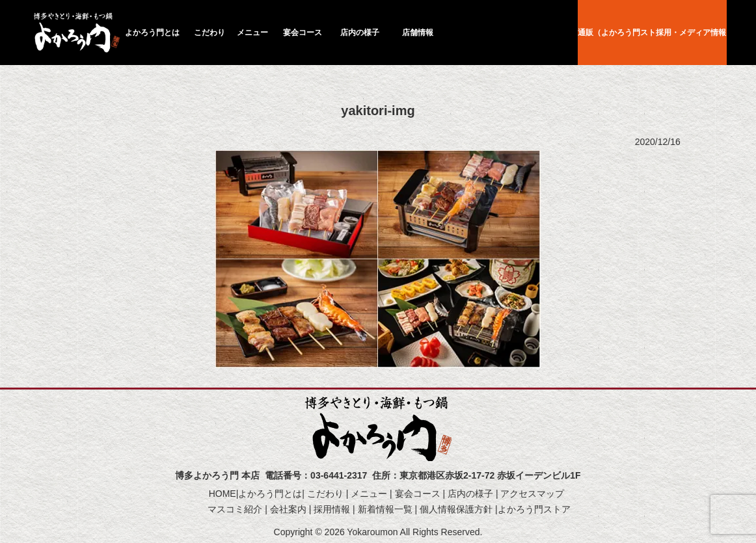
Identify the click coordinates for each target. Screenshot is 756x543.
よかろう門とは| (271, 494)
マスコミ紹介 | (236, 509)
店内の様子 (360, 33)
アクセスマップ (533, 494)
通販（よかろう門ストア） (625, 33)
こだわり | (326, 494)
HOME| (224, 494)
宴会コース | (419, 494)
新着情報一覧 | (386, 509)
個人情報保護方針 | (457, 509)
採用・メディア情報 (691, 33)
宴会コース (303, 33)
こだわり (209, 33)
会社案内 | (289, 509)
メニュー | (370, 494)
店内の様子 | (471, 494)
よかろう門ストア (534, 509)
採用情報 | (333, 509)
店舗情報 (418, 33)
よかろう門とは (152, 33)
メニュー (252, 33)
